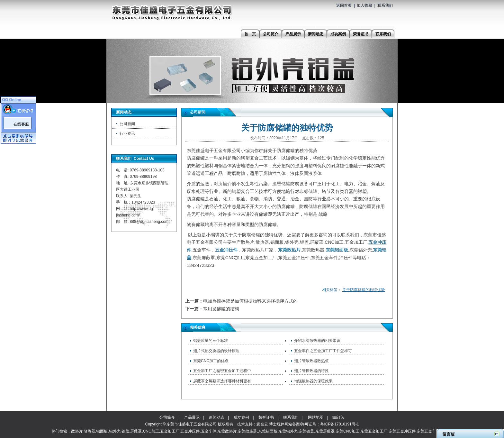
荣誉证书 (266, 417)
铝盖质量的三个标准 (211, 341)
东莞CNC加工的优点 (211, 361)
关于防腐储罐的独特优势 (364, 290)
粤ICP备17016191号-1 (339, 424)
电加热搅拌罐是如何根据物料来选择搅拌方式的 (250, 301)
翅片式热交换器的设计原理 (216, 351)
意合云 (262, 424)
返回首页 (344, 5)
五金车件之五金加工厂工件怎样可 (323, 351)
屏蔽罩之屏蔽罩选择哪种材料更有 (222, 381)
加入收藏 (364, 5)
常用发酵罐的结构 (221, 309)
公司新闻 (127, 124)
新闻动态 (217, 417)
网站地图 (316, 417)
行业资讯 (127, 133)
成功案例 (241, 417)
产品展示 (192, 417)
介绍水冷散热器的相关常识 (317, 341)
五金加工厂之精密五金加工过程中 (222, 371)
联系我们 (385, 5)
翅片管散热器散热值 (311, 361)
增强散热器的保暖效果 (313, 381)
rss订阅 (338, 417)
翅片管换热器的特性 (311, 371)
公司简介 (167, 417)
